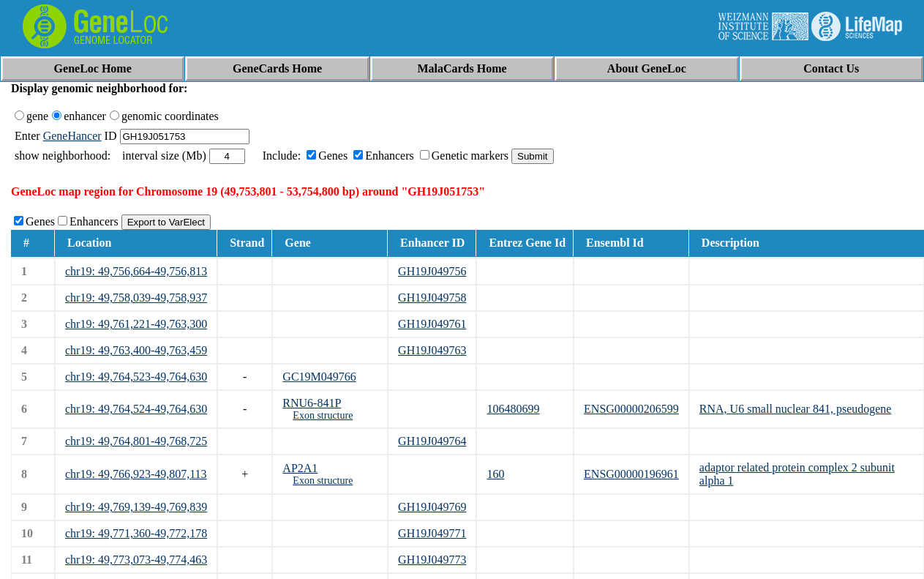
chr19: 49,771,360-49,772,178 (136, 533)
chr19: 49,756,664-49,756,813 (136, 271)
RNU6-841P (312, 403)
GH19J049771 (432, 533)
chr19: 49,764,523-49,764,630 (136, 377)
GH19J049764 (432, 441)
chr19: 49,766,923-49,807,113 (136, 474)
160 (495, 474)
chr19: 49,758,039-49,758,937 (136, 298)
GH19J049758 (432, 298)
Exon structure (323, 415)
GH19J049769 (432, 507)
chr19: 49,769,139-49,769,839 (136, 507)
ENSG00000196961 (631, 474)
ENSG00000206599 (631, 409)
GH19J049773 (432, 560)
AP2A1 (300, 468)
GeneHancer (72, 136)
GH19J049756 (432, 271)
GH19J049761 (432, 324)
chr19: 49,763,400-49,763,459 (136, 350)
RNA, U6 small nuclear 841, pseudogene (796, 409)
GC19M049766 (319, 377)
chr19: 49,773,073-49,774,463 (136, 560)
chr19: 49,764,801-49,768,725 (136, 441)
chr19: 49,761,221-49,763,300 (136, 324)
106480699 (513, 409)
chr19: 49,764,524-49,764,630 (136, 409)
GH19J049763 (432, 350)
